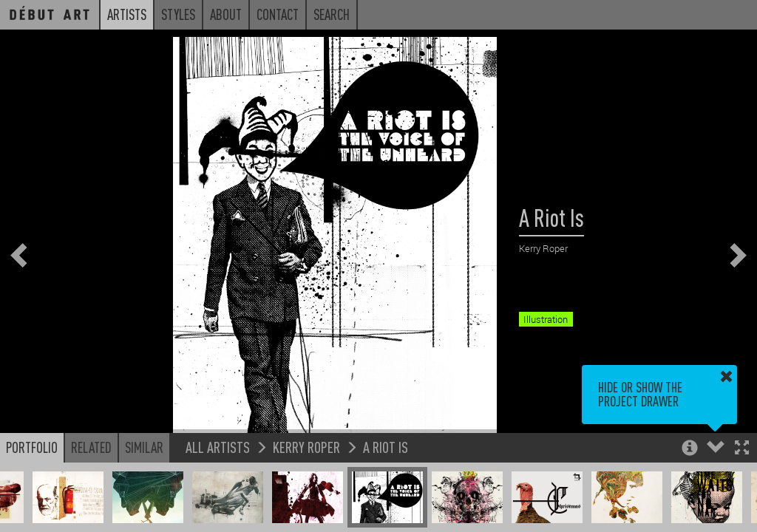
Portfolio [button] (32, 447)
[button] (742, 449)
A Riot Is (386, 447)
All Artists (218, 447)
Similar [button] (144, 447)
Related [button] (91, 447)
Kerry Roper (306, 447)
